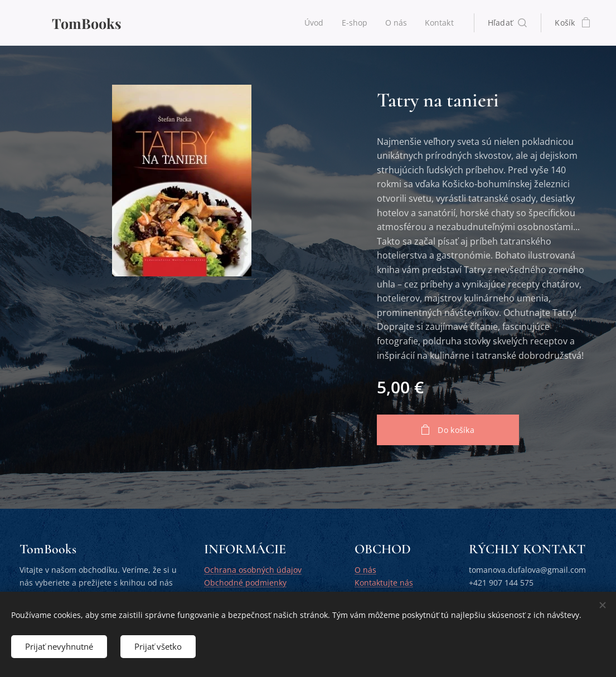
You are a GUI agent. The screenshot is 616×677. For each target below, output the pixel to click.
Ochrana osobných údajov (253, 570)
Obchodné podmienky (245, 583)
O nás (365, 570)
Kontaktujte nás (384, 583)
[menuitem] (314, 23)
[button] (508, 23)
